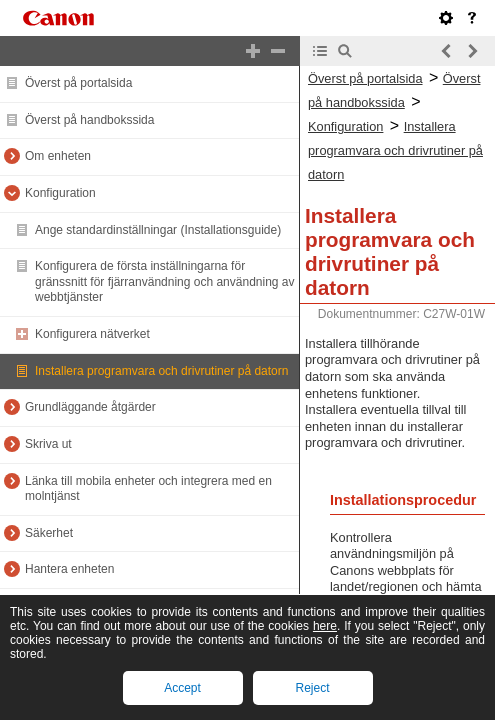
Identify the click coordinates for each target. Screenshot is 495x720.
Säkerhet (49, 533)
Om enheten (58, 156)
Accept (182, 688)
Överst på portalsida (78, 83)
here (325, 626)
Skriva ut (48, 444)
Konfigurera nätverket (92, 334)
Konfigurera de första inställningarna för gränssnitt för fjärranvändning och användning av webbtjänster (165, 281)
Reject (312, 688)
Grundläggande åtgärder (90, 407)
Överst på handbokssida (89, 120)
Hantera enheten (69, 569)
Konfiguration (60, 193)
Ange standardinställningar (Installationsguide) (158, 230)
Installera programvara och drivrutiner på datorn (161, 371)
